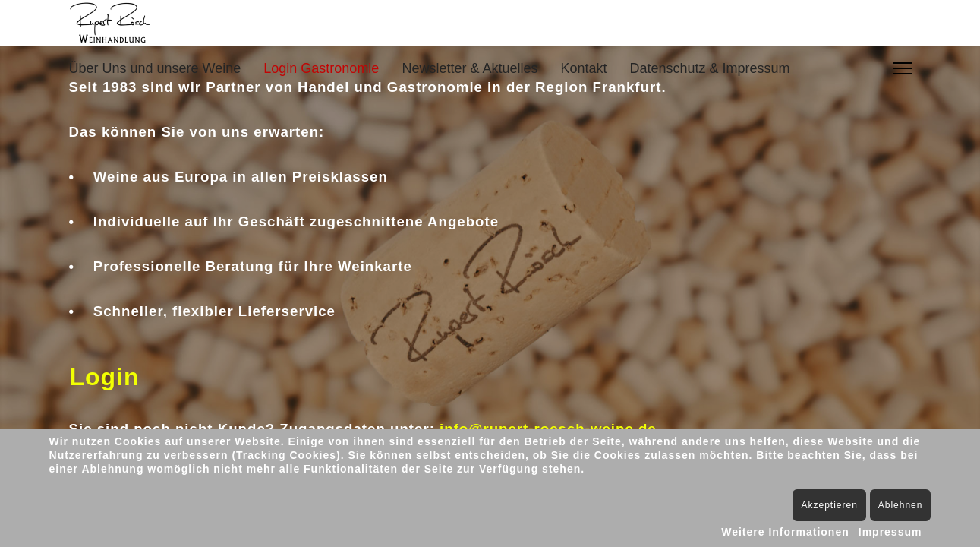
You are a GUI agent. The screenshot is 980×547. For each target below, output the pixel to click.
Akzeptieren (829, 505)
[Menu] (902, 68)
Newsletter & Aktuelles (470, 68)
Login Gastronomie (321, 68)
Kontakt (583, 68)
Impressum (890, 532)
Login (105, 377)
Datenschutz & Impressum (710, 68)
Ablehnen (901, 505)
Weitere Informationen (785, 532)
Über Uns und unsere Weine (155, 68)
